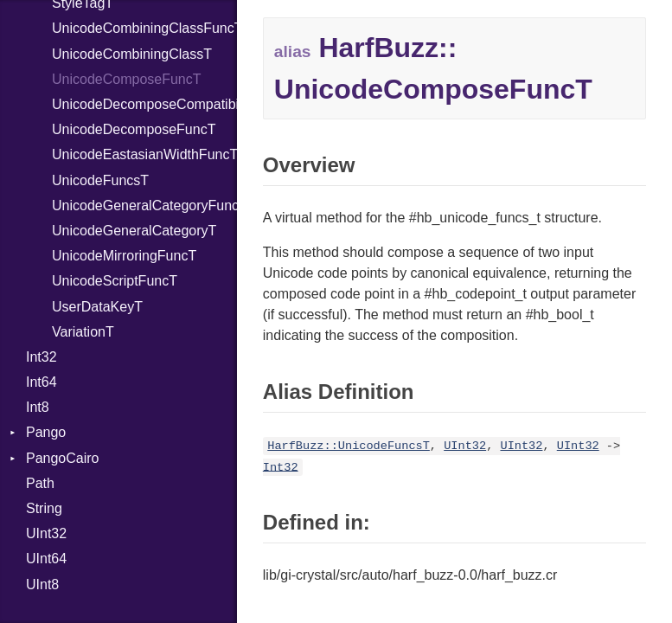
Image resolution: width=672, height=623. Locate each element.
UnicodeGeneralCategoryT (134, 231)
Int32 (42, 357)
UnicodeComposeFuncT (127, 79)
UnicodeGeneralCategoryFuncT (144, 206)
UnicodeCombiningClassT (132, 54)
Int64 (42, 382)
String (44, 508)
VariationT (83, 332)
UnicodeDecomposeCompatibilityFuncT (144, 104)
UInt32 (46, 533)
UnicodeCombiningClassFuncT (144, 28)
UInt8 (42, 584)
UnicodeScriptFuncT (115, 281)
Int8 (38, 407)
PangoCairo (63, 458)
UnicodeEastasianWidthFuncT (144, 154)
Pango (46, 432)
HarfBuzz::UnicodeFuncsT (349, 446)
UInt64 (46, 559)
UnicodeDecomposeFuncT (134, 129)
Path (40, 483)
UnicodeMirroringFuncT (124, 256)
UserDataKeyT (97, 307)
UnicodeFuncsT (100, 180)
